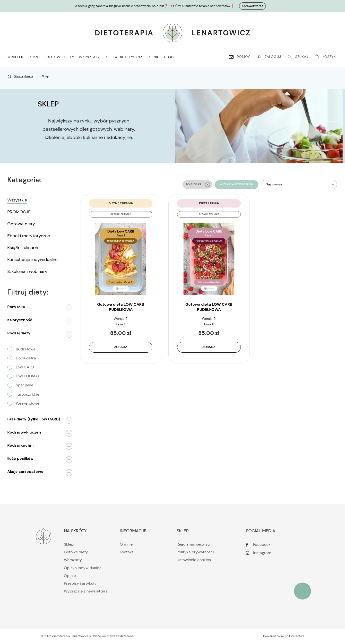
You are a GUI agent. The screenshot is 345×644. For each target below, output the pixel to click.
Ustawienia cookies (194, 560)
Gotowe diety (21, 224)
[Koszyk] (325, 57)
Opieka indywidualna (83, 568)
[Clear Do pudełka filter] (207, 184)
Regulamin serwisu (193, 544)
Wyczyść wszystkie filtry (237, 184)
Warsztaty (73, 560)
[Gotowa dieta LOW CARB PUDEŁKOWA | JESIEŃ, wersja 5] (121, 259)
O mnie (126, 544)
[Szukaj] (297, 57)
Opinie (70, 576)
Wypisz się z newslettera (86, 591)
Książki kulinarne (23, 248)
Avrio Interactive (293, 636)
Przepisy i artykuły (80, 583)
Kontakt (126, 552)
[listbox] (299, 185)
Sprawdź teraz (252, 6)
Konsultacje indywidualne (32, 260)
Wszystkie (17, 200)
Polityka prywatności (195, 552)
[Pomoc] (239, 57)
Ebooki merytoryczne (29, 236)
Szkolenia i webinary (27, 271)
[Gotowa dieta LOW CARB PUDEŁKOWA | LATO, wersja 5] (209, 259)
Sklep (69, 544)
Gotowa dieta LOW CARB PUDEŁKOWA (121, 307)
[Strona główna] (24, 76)
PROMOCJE (19, 212)
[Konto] (268, 57)
